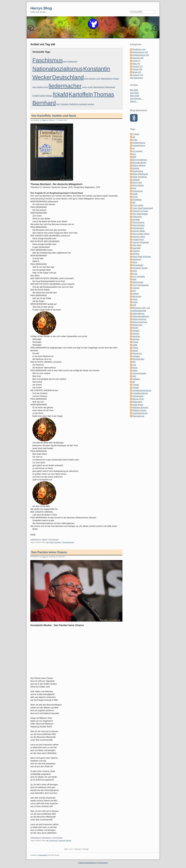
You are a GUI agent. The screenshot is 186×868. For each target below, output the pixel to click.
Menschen (137, 296)
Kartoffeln (81, 94)
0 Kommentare (54, 539)
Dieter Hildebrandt (140, 174)
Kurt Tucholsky (63, 104)
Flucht (135, 197)
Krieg (135, 271)
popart (135, 351)
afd (47, 542)
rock (134, 365)
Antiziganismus (139, 146)
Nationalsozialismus (58, 69)
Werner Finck (138, 399)
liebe (134, 279)
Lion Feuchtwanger (140, 285)
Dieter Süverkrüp (139, 177)
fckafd (60, 94)
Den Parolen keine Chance (49, 552)
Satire (135, 371)
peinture (136, 339)
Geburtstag (137, 217)
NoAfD (42, 96)
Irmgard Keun (138, 240)
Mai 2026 (134, 90)
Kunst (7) (136, 61)
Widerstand (110, 87)
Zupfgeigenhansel (140, 413)
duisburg (136, 180)
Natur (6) (136, 64)
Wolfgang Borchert (140, 408)
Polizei (135, 348)
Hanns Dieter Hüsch (141, 234)
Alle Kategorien (136, 78)
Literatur (44, 539)
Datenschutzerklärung (88, 863)
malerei (135, 294)
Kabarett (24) (138, 58)
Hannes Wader (139, 231)
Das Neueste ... (137, 99)
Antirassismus (46, 838)
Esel (134, 188)
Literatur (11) (138, 75)
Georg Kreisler (138, 225)
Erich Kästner (90, 79)
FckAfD (35, 96)
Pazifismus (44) (139, 49)
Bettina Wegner (139, 165)
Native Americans (140, 322)
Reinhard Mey (138, 359)
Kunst (135, 274)
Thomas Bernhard (68, 542)
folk (134, 202)
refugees (136, 356)
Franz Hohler (138, 205)
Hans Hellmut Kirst (40, 87)
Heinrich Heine (139, 237)
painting (136, 333)
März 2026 (135, 96)
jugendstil (136, 248)
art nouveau (137, 151)
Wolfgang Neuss (139, 410)
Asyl (134, 154)
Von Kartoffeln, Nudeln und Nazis (54, 116)
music (85, 87)
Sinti (134, 376)
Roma (135, 368)
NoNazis (49, 96)
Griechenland (138, 228)
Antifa (135, 140)
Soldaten (136, 379)
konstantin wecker (86, 104)
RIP (134, 362)
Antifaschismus (36, 539)
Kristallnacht (72, 62)
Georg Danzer (138, 222)
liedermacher (65, 86)
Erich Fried (137, 183)
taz (134, 382)
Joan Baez (137, 245)
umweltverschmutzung (142, 390)
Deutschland (68, 77)
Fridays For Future (140, 211)
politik (135, 345)
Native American (139, 319)
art (134, 148)
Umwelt (136, 388)
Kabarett (136, 251)
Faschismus (48, 60)
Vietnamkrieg (138, 396)
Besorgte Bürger (139, 163)
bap (65, 62)
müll (134, 305)
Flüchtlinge (137, 200)
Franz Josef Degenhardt (143, 208)
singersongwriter (139, 373)
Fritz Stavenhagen (140, 214)
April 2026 (134, 93)
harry (44, 120)
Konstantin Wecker (65, 841)
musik (90, 87)
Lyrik (98, 79)
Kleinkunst (137, 259)
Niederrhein (137, 325)
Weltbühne (74, 104)
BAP (134, 157)
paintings (136, 336)
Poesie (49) (137, 69)
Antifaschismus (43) (141, 55)
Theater (136, 385)
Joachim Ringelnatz (141, 242)
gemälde (136, 220)
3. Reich (136, 134)
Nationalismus (107, 79)
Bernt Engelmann (140, 160)
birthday (136, 168)
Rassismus (137, 353)
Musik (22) (137, 72)
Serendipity (43, 855)
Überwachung (99, 87)
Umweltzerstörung (140, 393)
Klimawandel (138, 265)
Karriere (136, 254)
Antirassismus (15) (140, 52)
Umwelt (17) (137, 67)
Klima (135, 262)
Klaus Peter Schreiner (142, 257)
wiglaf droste (138, 405)
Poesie (116, 79)
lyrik (134, 291)
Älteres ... (134, 101)
